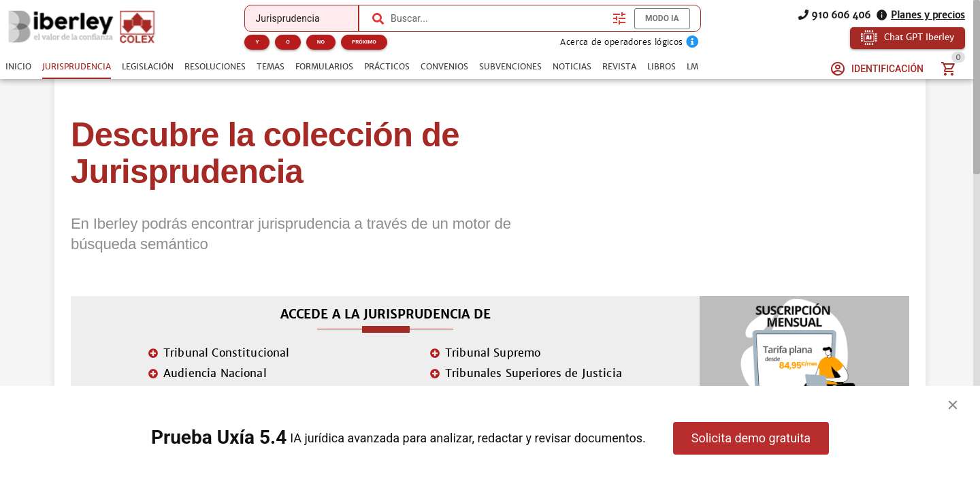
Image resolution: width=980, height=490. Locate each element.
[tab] (18, 67)
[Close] (953, 405)
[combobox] (498, 18)
